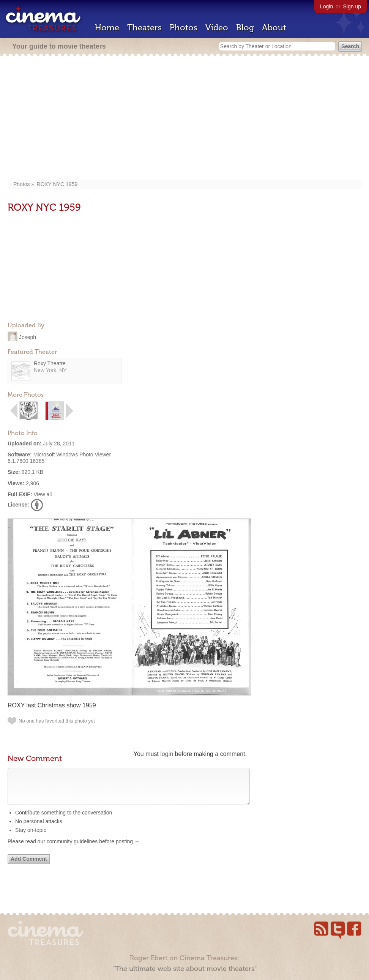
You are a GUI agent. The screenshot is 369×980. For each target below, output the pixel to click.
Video (217, 28)
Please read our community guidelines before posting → (74, 849)
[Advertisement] (184, 118)
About (274, 28)
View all (43, 494)
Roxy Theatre (50, 363)
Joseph (28, 337)
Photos (184, 28)
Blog (245, 28)
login (167, 754)
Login (326, 6)
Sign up (352, 6)
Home (107, 28)
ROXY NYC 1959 (57, 184)
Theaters (144, 28)
